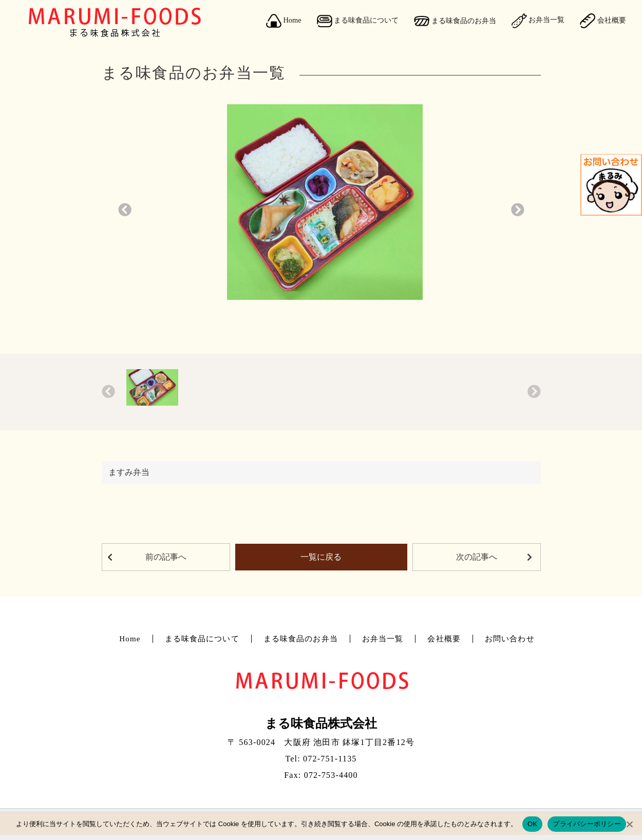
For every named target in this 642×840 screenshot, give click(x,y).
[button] (125, 210)
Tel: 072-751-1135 (321, 759)
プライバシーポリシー (587, 824)
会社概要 (603, 21)
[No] (629, 824)
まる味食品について (358, 21)
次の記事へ (477, 557)
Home (284, 21)
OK (532, 824)
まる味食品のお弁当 (455, 21)
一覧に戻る (321, 557)
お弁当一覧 (538, 21)
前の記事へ (166, 557)
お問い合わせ (510, 639)
